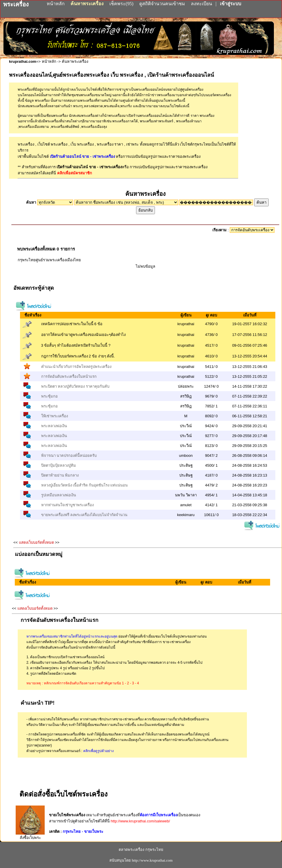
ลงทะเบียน (202, 4)
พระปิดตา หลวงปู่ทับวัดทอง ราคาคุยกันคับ (75, 386)
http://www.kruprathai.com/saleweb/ (140, 821)
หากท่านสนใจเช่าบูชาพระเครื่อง (67, 505)
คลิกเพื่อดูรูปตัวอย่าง (98, 751)
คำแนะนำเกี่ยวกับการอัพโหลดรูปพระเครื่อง (76, 367)
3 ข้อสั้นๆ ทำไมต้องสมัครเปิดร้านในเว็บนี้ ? (76, 345)
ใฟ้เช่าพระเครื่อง (55, 416)
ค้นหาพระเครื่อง (88, 4)
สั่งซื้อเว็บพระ (30, 835)
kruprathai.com (23, 61)
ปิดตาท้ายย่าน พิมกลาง (60, 475)
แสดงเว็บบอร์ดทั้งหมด (36, 542)
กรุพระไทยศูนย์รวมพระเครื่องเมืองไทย (49, 260)
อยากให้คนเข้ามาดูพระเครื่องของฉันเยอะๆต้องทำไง (83, 335)
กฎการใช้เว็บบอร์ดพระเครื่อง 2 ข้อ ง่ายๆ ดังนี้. (78, 356)
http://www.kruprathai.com (152, 860)
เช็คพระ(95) (121, 4)
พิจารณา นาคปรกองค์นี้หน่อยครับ (69, 456)
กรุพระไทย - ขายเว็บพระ (83, 832)
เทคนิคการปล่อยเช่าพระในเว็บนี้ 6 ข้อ (72, 324)
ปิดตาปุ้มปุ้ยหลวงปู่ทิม (59, 465)
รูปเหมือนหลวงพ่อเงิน (59, 495)
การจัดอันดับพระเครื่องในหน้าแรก (69, 376)
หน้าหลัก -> (51, 61)
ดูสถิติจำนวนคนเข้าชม (162, 4)
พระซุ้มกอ (49, 396)
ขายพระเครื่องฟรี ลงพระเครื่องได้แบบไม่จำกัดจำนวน (84, 515)
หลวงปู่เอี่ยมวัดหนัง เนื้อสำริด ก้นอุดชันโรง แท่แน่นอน (85, 485)
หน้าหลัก (56, 4)
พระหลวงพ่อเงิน (54, 426)
